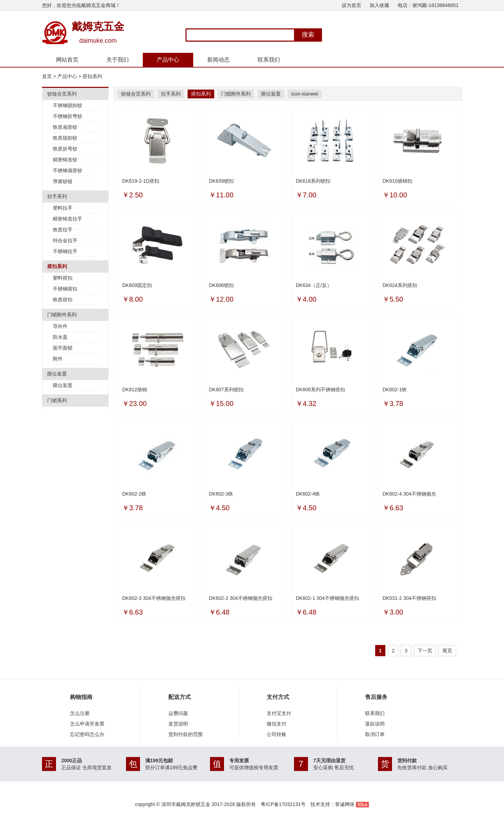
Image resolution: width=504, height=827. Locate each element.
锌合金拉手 (65, 240)
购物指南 (81, 697)
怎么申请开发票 (87, 724)
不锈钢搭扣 (65, 289)
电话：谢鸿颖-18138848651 (428, 5)
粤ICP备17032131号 (283, 804)
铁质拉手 (63, 230)
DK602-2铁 (134, 494)
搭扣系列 (92, 76)
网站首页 (67, 60)
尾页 (447, 651)
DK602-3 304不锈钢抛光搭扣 (154, 598)
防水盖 (60, 337)
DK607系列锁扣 (226, 390)
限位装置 (63, 385)
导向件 (60, 326)
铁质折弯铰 (65, 149)
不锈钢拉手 (65, 251)
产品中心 (168, 60)
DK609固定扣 (137, 285)
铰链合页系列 (136, 94)
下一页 (425, 651)
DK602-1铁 (395, 390)
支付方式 (278, 697)
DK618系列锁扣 (313, 181)
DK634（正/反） (314, 285)
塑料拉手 (63, 208)
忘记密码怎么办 (87, 734)
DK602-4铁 (308, 494)
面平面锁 (63, 348)
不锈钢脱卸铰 (68, 105)
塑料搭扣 (63, 278)
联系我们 (269, 60)
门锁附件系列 (236, 94)
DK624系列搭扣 (400, 285)
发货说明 (178, 724)
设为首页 (351, 5)
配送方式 (180, 697)
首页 (47, 76)
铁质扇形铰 (65, 127)
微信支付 (276, 724)
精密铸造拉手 (68, 219)
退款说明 (375, 724)
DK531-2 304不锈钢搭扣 (409, 598)
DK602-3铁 (221, 494)
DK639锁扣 (221, 181)
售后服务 (376, 697)
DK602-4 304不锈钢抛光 (409, 494)
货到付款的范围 (185, 734)
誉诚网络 (345, 804)
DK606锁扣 (221, 285)
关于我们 (118, 60)
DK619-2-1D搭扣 (141, 181)
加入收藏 (379, 5)
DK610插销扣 (397, 181)
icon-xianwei (305, 94)
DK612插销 (135, 390)
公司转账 (276, 734)
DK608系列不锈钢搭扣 (320, 390)
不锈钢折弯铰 (68, 116)
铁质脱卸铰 (65, 138)
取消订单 (375, 734)
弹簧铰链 (63, 181)
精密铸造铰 (65, 160)
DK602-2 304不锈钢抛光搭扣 (241, 598)
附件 (58, 359)
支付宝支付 (279, 713)
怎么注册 (80, 713)
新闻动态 (218, 60)
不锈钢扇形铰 (68, 170)
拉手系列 (171, 94)
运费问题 (178, 713)
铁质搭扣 (63, 300)
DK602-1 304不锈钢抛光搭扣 (327, 598)
